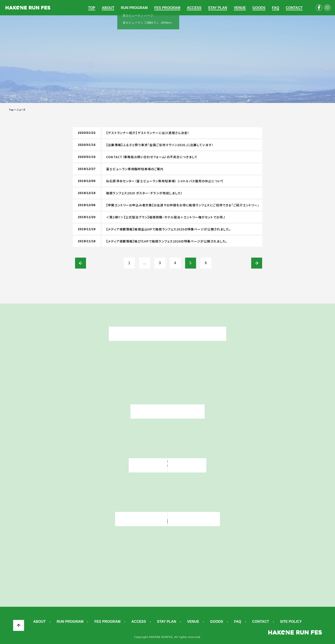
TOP (92, 8)
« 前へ (81, 263)
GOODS (259, 8)
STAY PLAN (218, 8)
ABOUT (108, 8)
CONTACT (294, 8)
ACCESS (194, 8)
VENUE (240, 8)
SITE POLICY (291, 622)
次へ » (257, 263)
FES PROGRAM (167, 8)
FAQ (276, 8)
